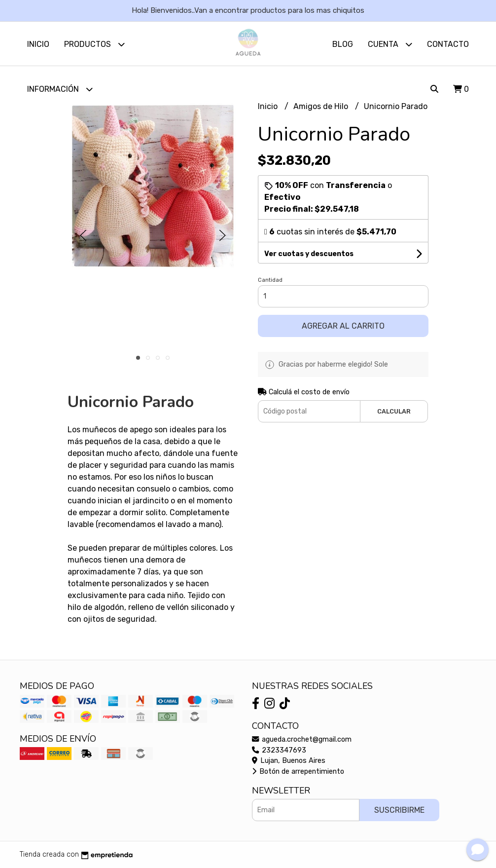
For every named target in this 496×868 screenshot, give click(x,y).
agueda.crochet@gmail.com (302, 739)
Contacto (448, 44)
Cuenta (390, 44)
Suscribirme (399, 810)
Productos (94, 44)
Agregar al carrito (343, 326)
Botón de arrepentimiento (298, 772)
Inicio (38, 44)
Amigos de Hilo (322, 107)
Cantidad (270, 280)
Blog (343, 44)
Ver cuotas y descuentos (309, 254)
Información (60, 89)
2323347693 (279, 750)
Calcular (394, 411)
